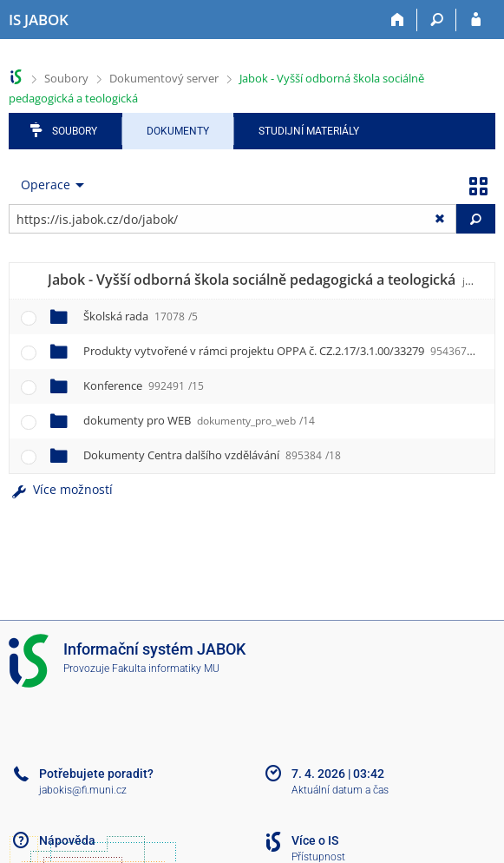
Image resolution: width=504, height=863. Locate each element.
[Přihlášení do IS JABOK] (476, 20)
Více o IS (315, 840)
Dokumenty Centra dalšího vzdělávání (212, 455)
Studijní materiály (309, 131)
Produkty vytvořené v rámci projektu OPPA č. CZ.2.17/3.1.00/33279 (281, 351)
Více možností (61, 489)
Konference (144, 385)
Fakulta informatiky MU (166, 669)
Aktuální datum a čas (340, 790)
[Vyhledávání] (437, 20)
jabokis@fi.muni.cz (83, 790)
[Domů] (398, 20)
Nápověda (67, 840)
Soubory (66, 78)
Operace (46, 184)
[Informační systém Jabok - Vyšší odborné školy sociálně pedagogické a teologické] (39, 20)
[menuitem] (49, 185)
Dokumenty (178, 131)
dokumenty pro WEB (199, 420)
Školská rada (141, 316)
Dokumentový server (164, 78)
